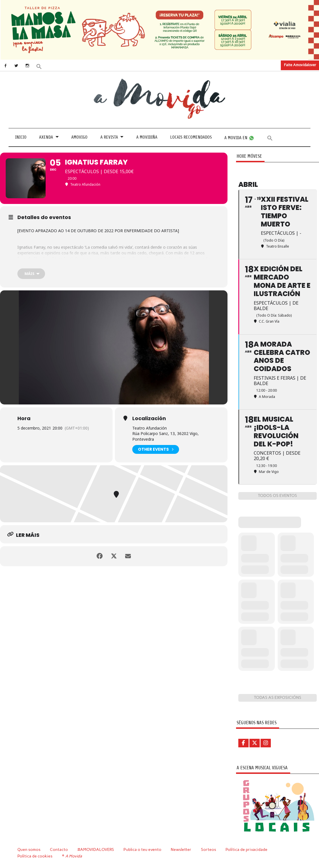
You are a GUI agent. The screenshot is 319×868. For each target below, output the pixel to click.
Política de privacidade (246, 849)
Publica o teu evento (142, 849)
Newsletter (181, 849)
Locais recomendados (191, 137)
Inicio (21, 137)
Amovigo (79, 137)
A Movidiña (147, 137)
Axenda (46, 137)
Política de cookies (35, 856)
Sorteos (209, 849)
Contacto (59, 849)
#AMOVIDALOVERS (96, 849)
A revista (109, 137)
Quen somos (29, 849)
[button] (39, 66)
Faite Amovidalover (300, 65)
